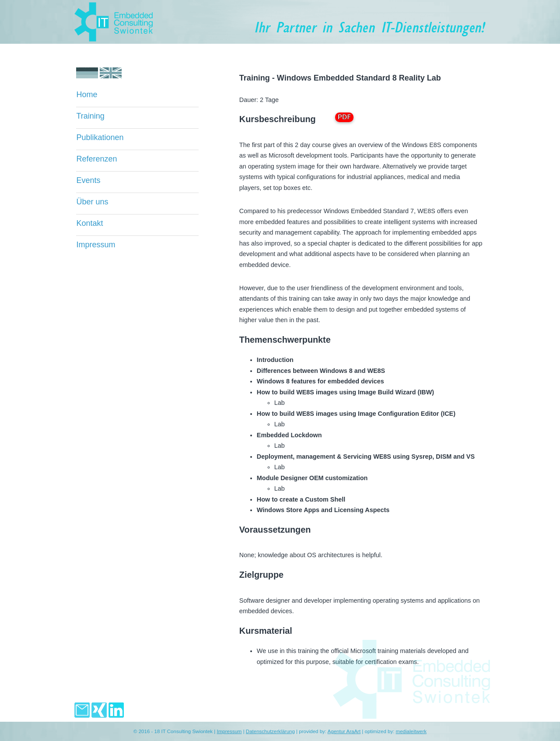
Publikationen (100, 137)
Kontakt (89, 223)
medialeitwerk (411, 731)
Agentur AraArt (344, 731)
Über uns (92, 202)
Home (87, 95)
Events (88, 180)
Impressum (96, 245)
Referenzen (96, 159)
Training (90, 116)
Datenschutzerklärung (270, 731)
